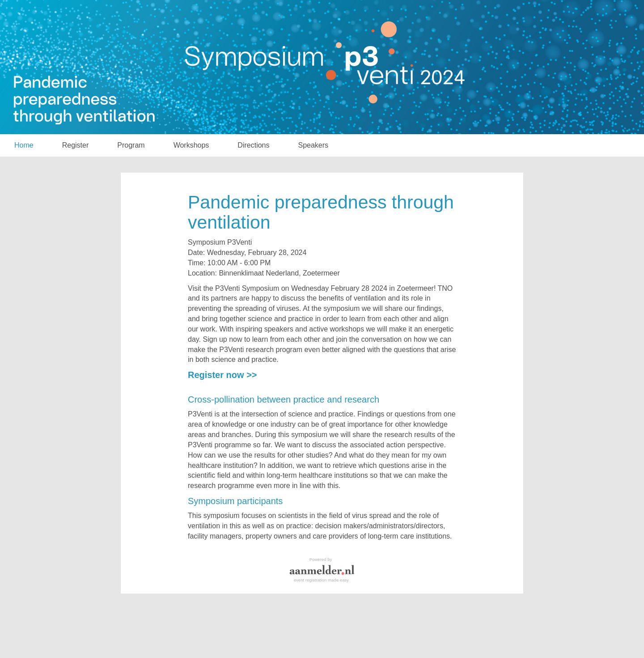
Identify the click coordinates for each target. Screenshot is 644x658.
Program (131, 145)
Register (76, 145)
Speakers (314, 145)
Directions (253, 145)
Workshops (191, 145)
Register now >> (222, 375)
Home (24, 145)
